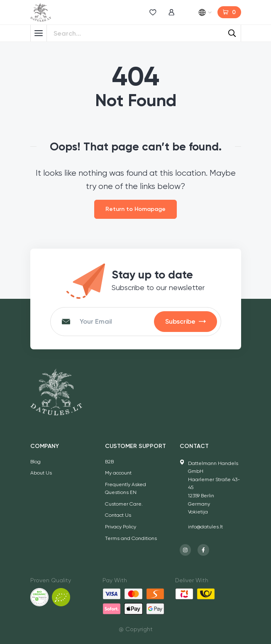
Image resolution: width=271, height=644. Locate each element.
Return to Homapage (135, 209)
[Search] (232, 33)
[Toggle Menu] (39, 33)
